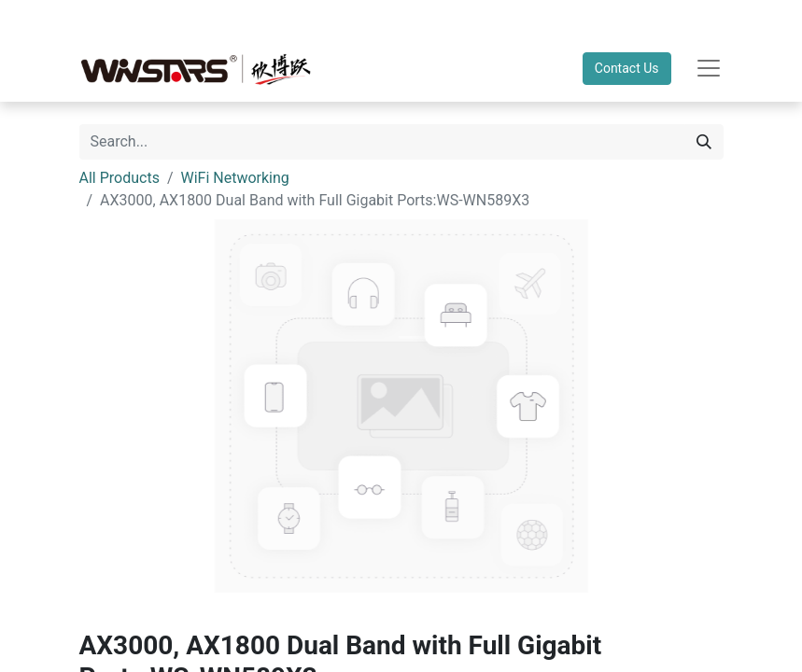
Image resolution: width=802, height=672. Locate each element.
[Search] (704, 142)
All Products (120, 178)
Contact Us (627, 68)
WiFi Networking (235, 178)
